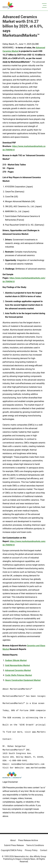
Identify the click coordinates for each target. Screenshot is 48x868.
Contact (44, 850)
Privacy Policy (31, 850)
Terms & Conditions (35, 845)
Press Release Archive (28, 840)
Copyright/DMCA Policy (12, 850)
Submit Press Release (14, 845)
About (13, 840)
